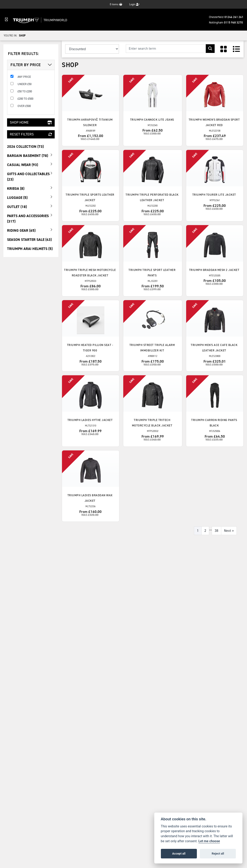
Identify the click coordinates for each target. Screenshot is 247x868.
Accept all (179, 854)
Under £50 (24, 84)
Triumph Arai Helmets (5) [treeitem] (30, 249)
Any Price (24, 77)
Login (134, 4)
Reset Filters (31, 134)
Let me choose (209, 841)
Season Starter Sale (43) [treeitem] (29, 240)
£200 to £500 (25, 99)
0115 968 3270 (233, 22)
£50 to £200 (25, 91)
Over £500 (24, 106)
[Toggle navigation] (6, 20)
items (116, 4)
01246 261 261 (234, 17)
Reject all (218, 854)
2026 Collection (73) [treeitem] (25, 147)
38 (216, 531)
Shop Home (31, 122)
